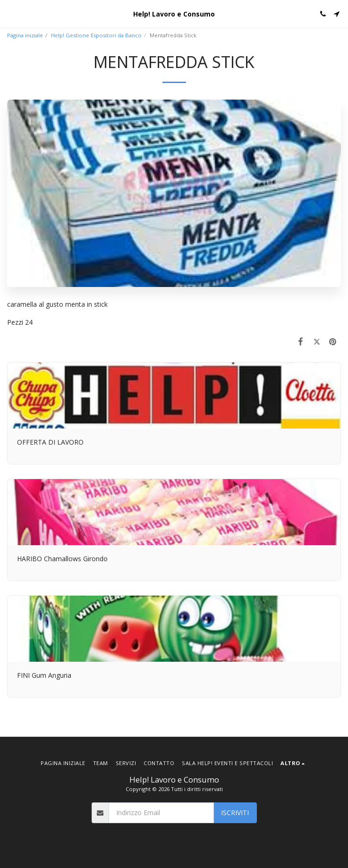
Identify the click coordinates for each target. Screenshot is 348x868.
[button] (10, 13)
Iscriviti (235, 813)
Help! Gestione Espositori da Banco (96, 35)
